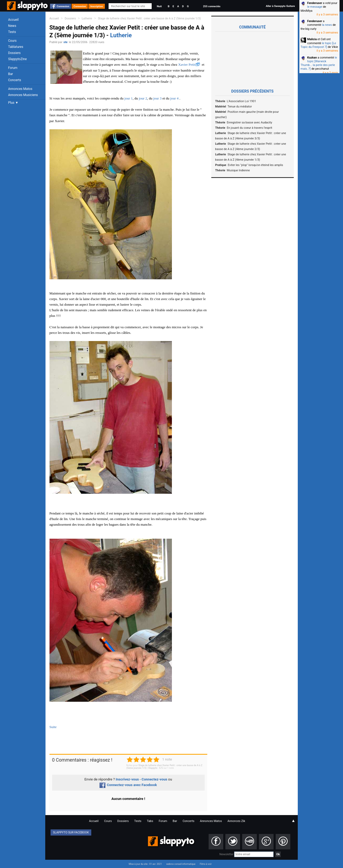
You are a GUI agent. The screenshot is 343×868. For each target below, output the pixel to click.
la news (327, 25)
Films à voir (206, 864)
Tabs (150, 821)
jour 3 (157, 98)
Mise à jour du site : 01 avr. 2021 (145, 864)
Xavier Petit (187, 65)
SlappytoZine (18, 59)
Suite (53, 727)
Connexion (63, 6)
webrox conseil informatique (181, 864)
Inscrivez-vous (127, 779)
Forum (13, 68)
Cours (13, 41)
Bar (11, 74)
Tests (12, 32)
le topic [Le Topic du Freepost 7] (318, 45)
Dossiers (15, 53)
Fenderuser (315, 3)
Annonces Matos (20, 89)
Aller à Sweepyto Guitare (280, 6)
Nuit (159, 6)
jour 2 (143, 98)
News (12, 26)
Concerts (15, 80)
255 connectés (212, 6)
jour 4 (174, 98)
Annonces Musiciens (23, 95)
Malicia (312, 39)
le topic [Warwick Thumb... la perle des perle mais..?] (319, 63)
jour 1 (129, 98)
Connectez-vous (154, 779)
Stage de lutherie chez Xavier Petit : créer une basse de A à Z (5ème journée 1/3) (149, 18)
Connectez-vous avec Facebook (128, 785)
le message (315, 7)
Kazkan (312, 58)
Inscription (97, 6)
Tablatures (16, 47)
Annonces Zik (236, 821)
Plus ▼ (13, 103)
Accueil (14, 20)
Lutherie (87, 18)
